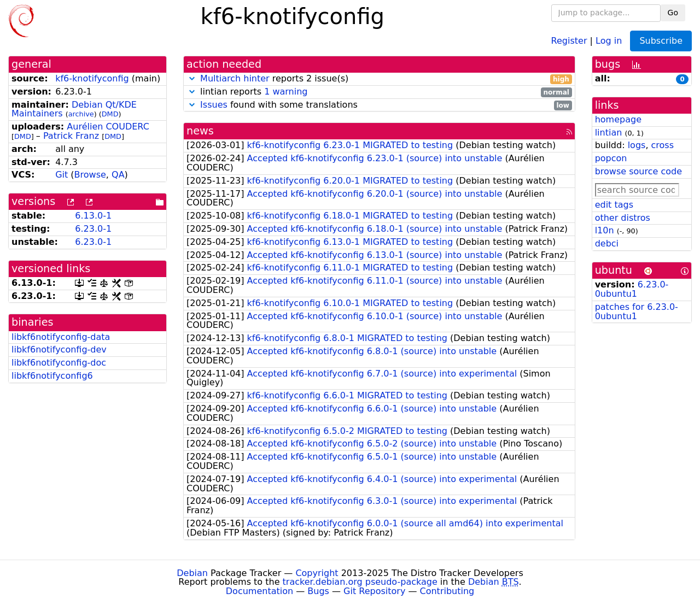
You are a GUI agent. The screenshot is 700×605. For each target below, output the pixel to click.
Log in (609, 40)
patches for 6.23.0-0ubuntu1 (637, 312)
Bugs (318, 591)
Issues (214, 105)
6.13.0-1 (93, 216)
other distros (623, 218)
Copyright (317, 573)
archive (81, 114)
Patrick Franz (71, 136)
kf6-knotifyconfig (92, 78)
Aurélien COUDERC (108, 127)
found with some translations (379, 105)
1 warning (286, 92)
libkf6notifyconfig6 (52, 376)
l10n (605, 230)
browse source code (638, 171)
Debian (192, 573)
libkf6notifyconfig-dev (59, 350)
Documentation (259, 591)
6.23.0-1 (93, 229)
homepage (618, 119)
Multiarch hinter (235, 78)
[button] (192, 78)
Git (62, 175)
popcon (611, 158)
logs (637, 145)
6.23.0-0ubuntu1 (632, 289)
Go (673, 13)
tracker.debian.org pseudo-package (360, 582)
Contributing (447, 591)
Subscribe (661, 41)
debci (607, 243)
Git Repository (374, 591)
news (200, 131)
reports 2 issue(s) (379, 79)
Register (569, 40)
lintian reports (379, 92)
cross (663, 145)
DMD (110, 114)
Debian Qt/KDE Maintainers (74, 109)
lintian (609, 133)
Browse (90, 175)
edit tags (614, 205)
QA (118, 175)
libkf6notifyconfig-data (61, 337)
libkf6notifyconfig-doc (59, 363)
